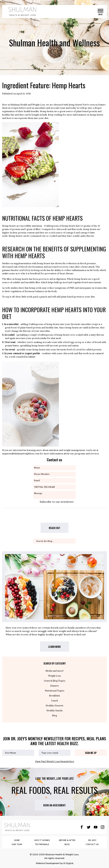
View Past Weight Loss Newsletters (55, 762)
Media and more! (55, 671)
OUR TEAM (17, 844)
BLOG (67, 844)
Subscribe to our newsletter (57, 502)
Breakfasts (54, 696)
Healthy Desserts (54, 706)
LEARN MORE (55, 647)
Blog (54, 716)
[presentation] (53, 517)
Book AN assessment (54, 805)
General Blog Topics (55, 681)
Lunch (55, 701)
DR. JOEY (92, 840)
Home (17, 840)
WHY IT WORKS (42, 840)
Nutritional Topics (55, 691)
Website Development (48, 863)
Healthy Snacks (55, 711)
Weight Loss (54, 676)
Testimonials (42, 844)
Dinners (54, 686)
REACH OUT (54, 528)
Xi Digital (68, 863)
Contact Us (92, 844)
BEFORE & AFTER (67, 840)
